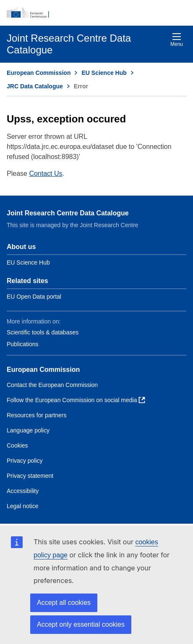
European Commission (39, 73)
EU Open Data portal (34, 297)
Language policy (28, 430)
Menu (177, 40)
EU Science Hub (104, 73)
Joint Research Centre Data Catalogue (68, 213)
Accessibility (23, 491)
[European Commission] (96, 13)
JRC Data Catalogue (35, 86)
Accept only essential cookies (81, 624)
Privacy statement (30, 476)
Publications (23, 344)
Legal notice (23, 506)
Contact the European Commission (52, 385)
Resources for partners (37, 415)
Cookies (17, 445)
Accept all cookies (64, 603)
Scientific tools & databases (43, 332)
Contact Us (46, 174)
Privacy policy (25, 461)
